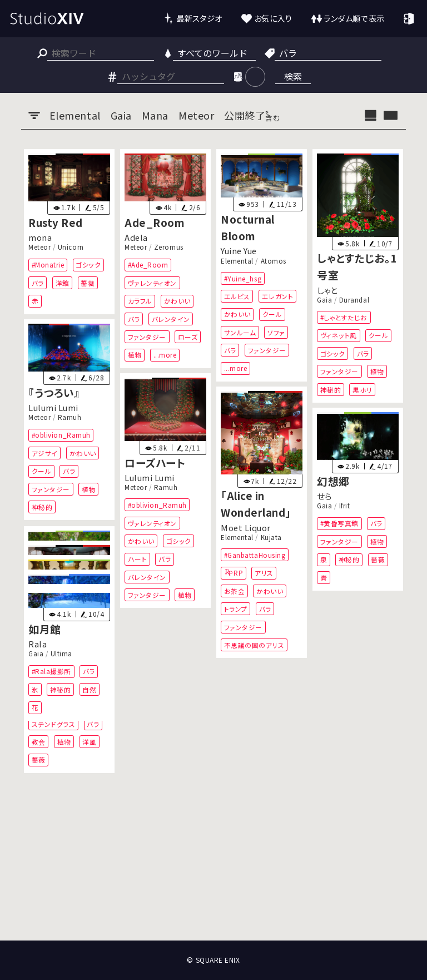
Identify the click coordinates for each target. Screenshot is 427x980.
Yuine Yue (239, 251)
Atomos (274, 260)
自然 (90, 689)
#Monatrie (48, 264)
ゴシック (89, 264)
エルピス (237, 296)
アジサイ (45, 453)
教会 (39, 741)
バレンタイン (171, 318)
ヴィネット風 (338, 335)
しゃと (327, 289)
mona (40, 237)
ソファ (276, 332)
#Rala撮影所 (51, 671)
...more (165, 355)
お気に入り (273, 18)
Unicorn (71, 247)
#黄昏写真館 (339, 524)
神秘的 (330, 389)
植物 (135, 355)
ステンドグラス (54, 723)
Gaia (324, 299)
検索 (293, 76)
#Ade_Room (148, 264)
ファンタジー (147, 337)
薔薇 (88, 282)
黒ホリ (363, 389)
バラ (38, 282)
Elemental (237, 260)
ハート (138, 559)
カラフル (140, 301)
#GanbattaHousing (255, 555)
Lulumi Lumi (53, 407)
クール (272, 314)
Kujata (271, 537)
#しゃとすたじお (343, 317)
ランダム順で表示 (354, 18)
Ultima (61, 654)
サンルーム (240, 332)
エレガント (278, 296)
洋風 (90, 741)
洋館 (63, 282)
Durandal (354, 299)
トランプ (236, 609)
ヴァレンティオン (152, 282)
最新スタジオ (199, 18)
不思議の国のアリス (254, 645)
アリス (264, 573)
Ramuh (70, 418)
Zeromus (169, 247)
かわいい (177, 301)
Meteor (39, 247)
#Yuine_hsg (243, 278)
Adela (136, 237)
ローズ (188, 337)
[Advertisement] (213, 899)
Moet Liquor (246, 528)
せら (324, 496)
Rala (38, 644)
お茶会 (235, 591)
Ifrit (345, 506)
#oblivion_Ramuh (61, 435)
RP (238, 573)
